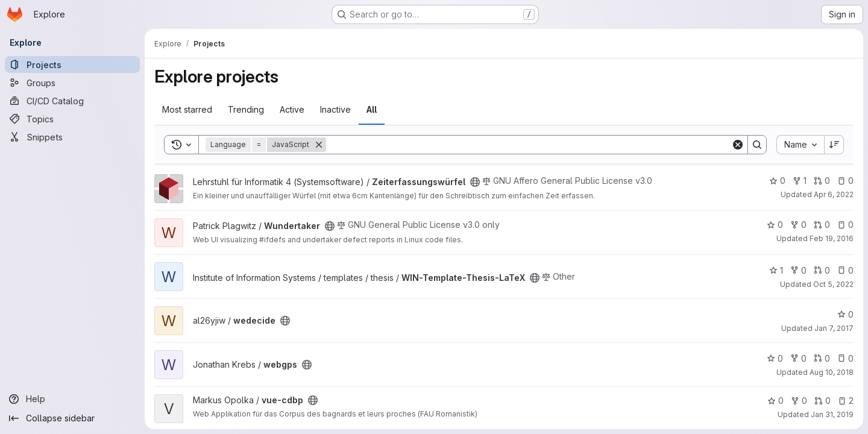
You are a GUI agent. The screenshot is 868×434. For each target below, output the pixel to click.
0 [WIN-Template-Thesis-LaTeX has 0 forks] (798, 270)
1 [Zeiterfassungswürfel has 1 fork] (800, 181)
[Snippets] (72, 137)
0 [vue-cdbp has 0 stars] (775, 401)
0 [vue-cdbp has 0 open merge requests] (822, 401)
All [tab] (372, 109)
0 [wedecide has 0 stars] (845, 314)
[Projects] (72, 64)
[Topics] (72, 119)
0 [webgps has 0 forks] (798, 358)
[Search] (529, 145)
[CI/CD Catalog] (72, 101)
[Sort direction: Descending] (834, 145)
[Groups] (72, 83)
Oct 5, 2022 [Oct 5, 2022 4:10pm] (833, 284)
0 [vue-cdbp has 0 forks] (799, 401)
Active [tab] (292, 109)
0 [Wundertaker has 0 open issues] (845, 225)
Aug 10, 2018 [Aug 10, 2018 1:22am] (832, 372)
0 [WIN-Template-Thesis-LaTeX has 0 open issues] (845, 270)
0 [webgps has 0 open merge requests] (822, 358)
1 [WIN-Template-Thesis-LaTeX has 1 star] (776, 270)
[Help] (72, 399)
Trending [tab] (246, 109)
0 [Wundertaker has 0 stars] (775, 225)
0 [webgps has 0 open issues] (845, 358)
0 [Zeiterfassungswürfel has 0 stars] (777, 181)
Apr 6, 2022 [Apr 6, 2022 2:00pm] (834, 194)
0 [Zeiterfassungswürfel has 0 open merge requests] (822, 181)
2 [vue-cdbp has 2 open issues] (846, 401)
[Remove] (319, 145)
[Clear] (738, 145)
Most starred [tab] (187, 109)
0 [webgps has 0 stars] (775, 358)
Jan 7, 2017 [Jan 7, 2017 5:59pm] (834, 328)
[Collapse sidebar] (72, 418)
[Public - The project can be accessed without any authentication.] (475, 182)
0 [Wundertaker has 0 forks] (798, 225)
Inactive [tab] (335, 109)
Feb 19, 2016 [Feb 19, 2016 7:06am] (832, 238)
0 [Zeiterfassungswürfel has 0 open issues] (845, 181)
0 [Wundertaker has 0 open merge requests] (822, 225)
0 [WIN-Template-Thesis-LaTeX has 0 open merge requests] (822, 270)
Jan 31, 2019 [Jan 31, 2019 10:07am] (832, 414)
